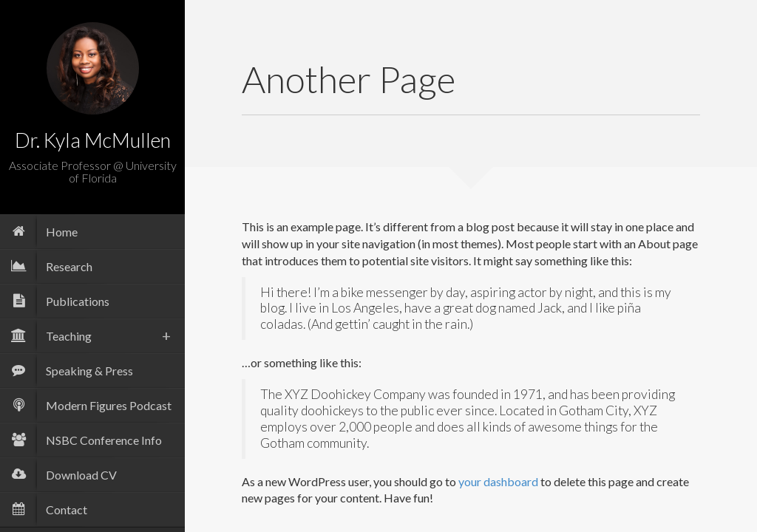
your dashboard (498, 481)
